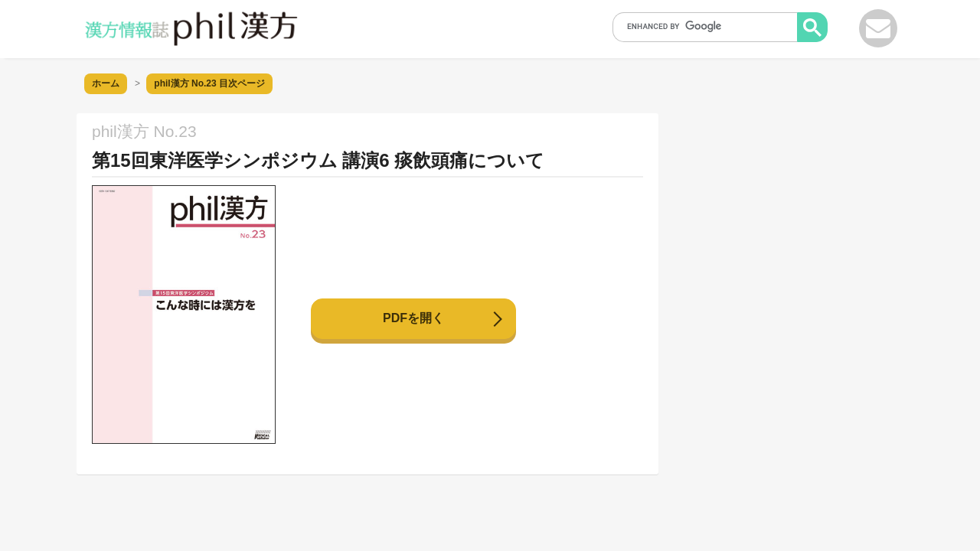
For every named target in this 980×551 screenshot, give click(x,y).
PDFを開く (413, 318)
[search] (710, 26)
